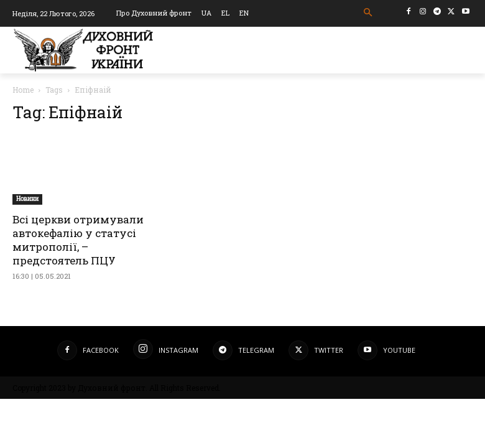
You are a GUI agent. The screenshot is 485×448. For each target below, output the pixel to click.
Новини (27, 199)
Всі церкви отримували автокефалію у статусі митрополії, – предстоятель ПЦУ (78, 240)
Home (23, 90)
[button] (368, 13)
